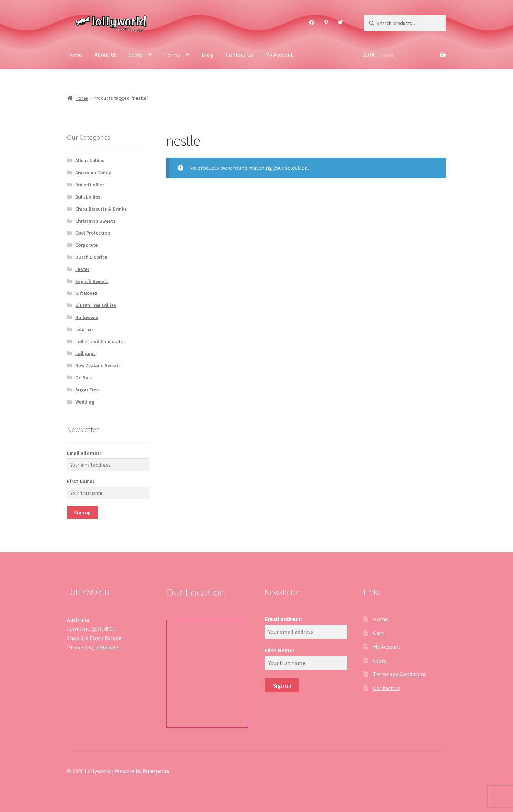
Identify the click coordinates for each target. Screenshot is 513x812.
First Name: (81, 481)
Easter (82, 269)
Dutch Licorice (91, 257)
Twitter (340, 22)
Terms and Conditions (400, 674)
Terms (172, 55)
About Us (105, 55)
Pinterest (326, 22)
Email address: (84, 453)
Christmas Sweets (95, 221)
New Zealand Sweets (98, 365)
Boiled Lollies (90, 185)
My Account (279, 55)
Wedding (85, 402)
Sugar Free (87, 390)
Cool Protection (93, 233)
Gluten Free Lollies (96, 305)
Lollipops (85, 353)
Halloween (87, 317)
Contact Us (239, 55)
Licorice (84, 329)
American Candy (93, 173)
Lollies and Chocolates (100, 341)
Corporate (86, 245)
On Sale (84, 377)
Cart (378, 633)
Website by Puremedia (142, 771)
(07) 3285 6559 (102, 647)
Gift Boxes (86, 293)
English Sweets (92, 281)
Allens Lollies (90, 160)
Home (74, 55)
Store (136, 55)
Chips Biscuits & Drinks (101, 209)
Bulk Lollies (88, 197)
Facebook (312, 22)
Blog (208, 55)
